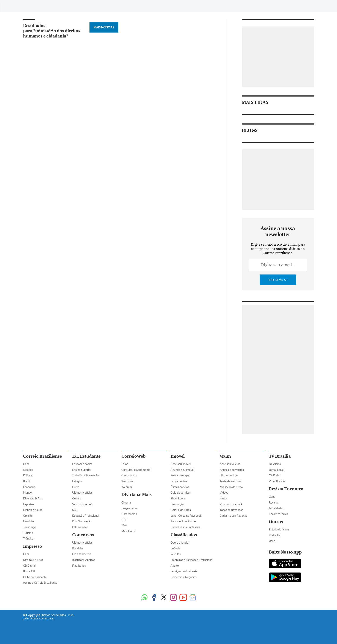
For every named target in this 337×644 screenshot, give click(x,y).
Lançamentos (179, 481)
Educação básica (82, 464)
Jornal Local (276, 470)
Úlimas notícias (180, 487)
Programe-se (129, 508)
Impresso (33, 546)
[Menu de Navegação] (31, 5)
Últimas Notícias (82, 493)
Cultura (77, 498)
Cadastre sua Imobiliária (186, 527)
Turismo (28, 533)
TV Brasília (280, 456)
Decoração (177, 504)
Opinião (28, 516)
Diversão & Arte (33, 498)
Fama (125, 464)
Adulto (175, 566)
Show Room (178, 498)
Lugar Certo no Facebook (186, 516)
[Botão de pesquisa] (44, 5)
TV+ (124, 525)
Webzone (127, 481)
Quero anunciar (180, 543)
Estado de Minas (279, 529)
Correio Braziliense (42, 456)
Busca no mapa (180, 475)
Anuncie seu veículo (232, 470)
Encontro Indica (278, 514)
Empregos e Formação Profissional (192, 560)
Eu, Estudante (86, 456)
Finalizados (79, 566)
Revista (274, 502)
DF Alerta (275, 464)
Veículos (176, 554)
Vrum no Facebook (231, 504)
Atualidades (276, 508)
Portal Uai (275, 535)
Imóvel (178, 456)
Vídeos (224, 493)
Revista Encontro (286, 489)
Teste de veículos (230, 481)
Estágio (77, 481)
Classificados (184, 535)
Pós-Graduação (82, 521)
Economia (29, 487)
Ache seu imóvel (181, 464)
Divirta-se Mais (136, 495)
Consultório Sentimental (136, 470)
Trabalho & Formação (85, 475)
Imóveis (175, 548)
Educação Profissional (86, 516)
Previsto (77, 548)
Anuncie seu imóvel (182, 470)
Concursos (83, 535)
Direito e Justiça (33, 560)
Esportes (29, 504)
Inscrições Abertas (84, 560)
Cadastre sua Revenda (234, 516)
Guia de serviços (181, 493)
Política (28, 475)
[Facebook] (278, 7)
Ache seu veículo (230, 464)
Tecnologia (30, 527)
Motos (224, 498)
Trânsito (28, 538)
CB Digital (29, 566)
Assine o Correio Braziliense (40, 583)
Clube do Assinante (35, 577)
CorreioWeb (133, 456)
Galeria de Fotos (181, 510)
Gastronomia (129, 475)
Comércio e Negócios (184, 577)
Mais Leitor (128, 531)
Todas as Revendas (231, 510)
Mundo (27, 493)
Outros (276, 522)
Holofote (28, 521)
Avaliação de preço (231, 487)
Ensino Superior (82, 470)
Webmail (127, 487)
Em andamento (82, 554)
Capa (26, 464)
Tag (122, 6)
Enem (76, 487)
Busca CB (29, 571)
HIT (124, 520)
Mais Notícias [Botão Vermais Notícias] (104, 27)
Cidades (28, 470)
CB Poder (275, 475)
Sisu (75, 510)
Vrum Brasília (277, 481)
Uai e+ (273, 541)
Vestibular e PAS (82, 504)
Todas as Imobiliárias (183, 521)
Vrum (225, 456)
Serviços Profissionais (184, 571)
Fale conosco (80, 527)
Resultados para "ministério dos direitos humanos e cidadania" (52, 31)
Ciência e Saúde (33, 510)
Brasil (27, 481)
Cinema (126, 502)
